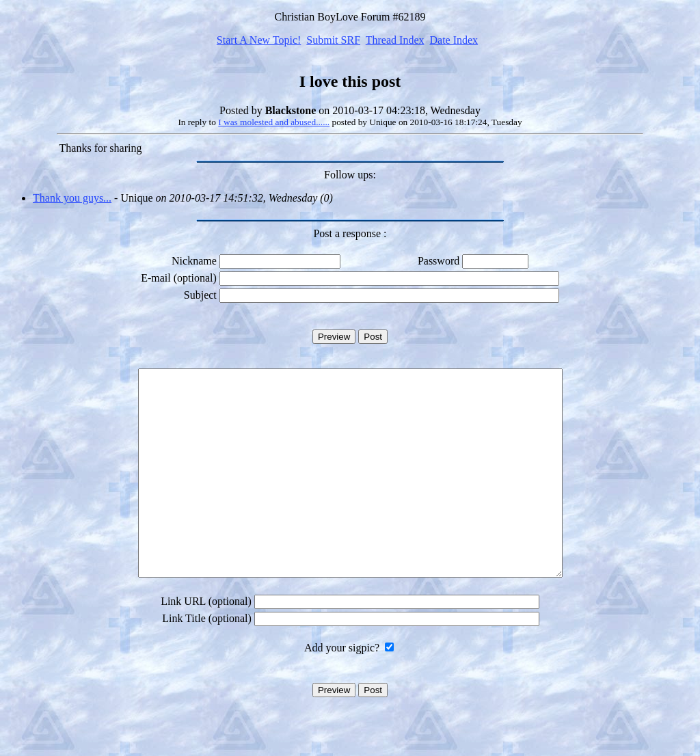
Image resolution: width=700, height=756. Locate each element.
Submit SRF (333, 40)
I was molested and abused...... (274, 122)
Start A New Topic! (259, 40)
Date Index (454, 40)
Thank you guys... (72, 198)
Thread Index (395, 40)
